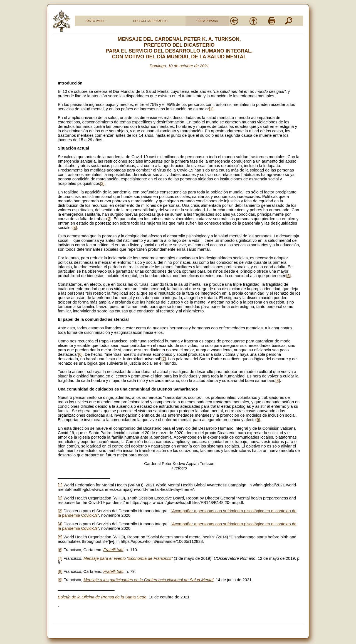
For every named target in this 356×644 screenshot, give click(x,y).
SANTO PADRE (96, 21)
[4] (75, 228)
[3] (109, 219)
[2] (102, 183)
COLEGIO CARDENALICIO (150, 21)
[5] (288, 276)
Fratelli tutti (113, 550)
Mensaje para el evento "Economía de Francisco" (128, 558)
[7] (164, 359)
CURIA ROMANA (207, 21)
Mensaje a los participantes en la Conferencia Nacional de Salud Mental (149, 580)
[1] (211, 109)
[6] (80, 354)
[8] (278, 381)
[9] (258, 420)
